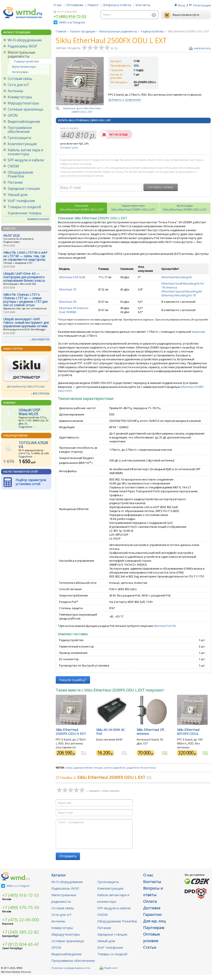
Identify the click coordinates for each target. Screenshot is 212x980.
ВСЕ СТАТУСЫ (41, 393)
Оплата (150, 907)
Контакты (143, 5)
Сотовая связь (20, 79)
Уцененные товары (24, 213)
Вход (182, 5)
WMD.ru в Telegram (72, 22)
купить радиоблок (115, 768)
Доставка (152, 913)
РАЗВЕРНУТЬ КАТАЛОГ (38, 219)
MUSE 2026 (11, 235)
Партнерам (154, 933)
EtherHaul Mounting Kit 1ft (179, 295)
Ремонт (93, 5)
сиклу (69, 768)
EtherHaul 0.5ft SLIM (72, 277)
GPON (13, 115)
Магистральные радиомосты (21, 54)
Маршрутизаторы (23, 103)
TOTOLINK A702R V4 (33, 445)
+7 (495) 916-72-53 (70, 17)
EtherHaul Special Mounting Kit (182, 291)
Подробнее (25, 427)
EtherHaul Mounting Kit (177, 277)
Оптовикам (75, 5)
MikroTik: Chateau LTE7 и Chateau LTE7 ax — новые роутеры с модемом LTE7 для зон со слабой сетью (25, 300)
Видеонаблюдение (24, 121)
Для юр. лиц (154, 926)
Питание (15, 182)
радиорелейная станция (88, 768)
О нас (58, 5)
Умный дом (17, 195)
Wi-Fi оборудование (25, 40)
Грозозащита (19, 138)
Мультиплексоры (24, 67)
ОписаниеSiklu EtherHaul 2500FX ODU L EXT (82, 208)
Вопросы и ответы (117, 5)
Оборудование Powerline (20, 174)
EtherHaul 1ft (68, 289)
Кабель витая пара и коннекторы (25, 152)
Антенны (15, 91)
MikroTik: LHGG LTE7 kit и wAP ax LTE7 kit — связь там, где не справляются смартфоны (25, 256)
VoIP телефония (21, 201)
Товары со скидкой (24, 207)
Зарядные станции (24, 188)
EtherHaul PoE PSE (165, 626)
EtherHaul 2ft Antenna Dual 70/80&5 (74, 310)
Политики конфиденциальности (71, 973)
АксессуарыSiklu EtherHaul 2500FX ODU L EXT (185, 208)
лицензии (198, 332)
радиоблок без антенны (141, 768)
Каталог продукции (83, 31)
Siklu (136, 66)
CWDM (13, 166)
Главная (61, 31)
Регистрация (202, 5)
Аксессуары (20, 72)
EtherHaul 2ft (68, 302)
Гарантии (152, 920)
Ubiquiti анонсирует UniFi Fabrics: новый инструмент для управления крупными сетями (26, 323)
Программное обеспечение (20, 130)
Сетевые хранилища (25, 109)
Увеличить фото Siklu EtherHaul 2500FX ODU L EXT (82, 110)
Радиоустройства (27, 61)
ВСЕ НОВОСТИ (41, 339)
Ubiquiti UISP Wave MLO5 (29, 412)
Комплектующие (22, 144)
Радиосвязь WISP (22, 46)
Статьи (150, 953)
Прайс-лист (109, 973)
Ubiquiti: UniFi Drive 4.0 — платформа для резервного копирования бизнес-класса (24, 277)
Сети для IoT (18, 85)
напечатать (202, 48)
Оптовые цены (69, 147)
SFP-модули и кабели (26, 160)
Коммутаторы (20, 97)
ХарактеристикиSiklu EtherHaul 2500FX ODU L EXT (133, 208)
